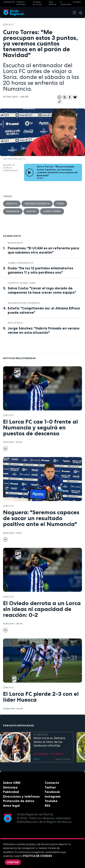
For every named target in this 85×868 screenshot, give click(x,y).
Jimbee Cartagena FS (21, 263)
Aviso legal (11, 806)
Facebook (52, 792)
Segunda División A (37, 204)
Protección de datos (19, 801)
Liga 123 (31, 211)
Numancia (13, 211)
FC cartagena (66, 3)
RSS (47, 806)
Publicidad (11, 792)
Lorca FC (9, 24)
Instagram (53, 796)
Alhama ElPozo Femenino (24, 303)
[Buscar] (79, 12)
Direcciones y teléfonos (21, 796)
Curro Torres (52, 211)
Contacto (52, 783)
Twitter (50, 787)
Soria (60, 204)
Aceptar (13, 862)
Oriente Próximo (21, 3)
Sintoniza (10, 787)
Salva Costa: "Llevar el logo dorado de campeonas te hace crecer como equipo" (42, 290)
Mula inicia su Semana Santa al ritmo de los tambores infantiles (49, 742)
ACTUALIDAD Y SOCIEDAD (48, 754)
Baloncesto (15, 243)
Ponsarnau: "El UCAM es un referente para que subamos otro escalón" (43, 250)
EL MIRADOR (41, 735)
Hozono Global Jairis (22, 283)
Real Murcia (52, 3)
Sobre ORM (12, 783)
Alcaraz (77, 2)
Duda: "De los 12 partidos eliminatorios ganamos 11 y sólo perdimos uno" (40, 270)
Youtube (51, 801)
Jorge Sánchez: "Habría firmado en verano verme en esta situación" (44, 330)
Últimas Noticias (37, 3)
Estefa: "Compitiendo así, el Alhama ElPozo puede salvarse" (44, 310)
